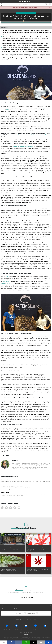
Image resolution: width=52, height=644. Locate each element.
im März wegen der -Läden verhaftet (32, 135)
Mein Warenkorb (50, 5)
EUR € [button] (33, 620)
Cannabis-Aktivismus (31, 13)
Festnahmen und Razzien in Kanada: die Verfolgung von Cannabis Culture (11, 548)
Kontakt (26, 635)
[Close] (50, 8)
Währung (29, 619)
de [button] (22, 620)
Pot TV (8, 110)
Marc (7, 277)
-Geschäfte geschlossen (23, 147)
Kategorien (4, 27)
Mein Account (46, 5)
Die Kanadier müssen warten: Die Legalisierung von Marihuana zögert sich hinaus (38, 549)
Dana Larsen (6, 282)
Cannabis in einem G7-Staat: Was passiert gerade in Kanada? (38, 570)
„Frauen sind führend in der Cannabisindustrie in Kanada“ (9, 570)
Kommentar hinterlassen (26, 597)
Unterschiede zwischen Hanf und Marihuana (13, 486)
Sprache (18, 619)
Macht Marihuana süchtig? (8, 480)
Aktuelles (21, 13)
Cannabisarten (5, 492)
